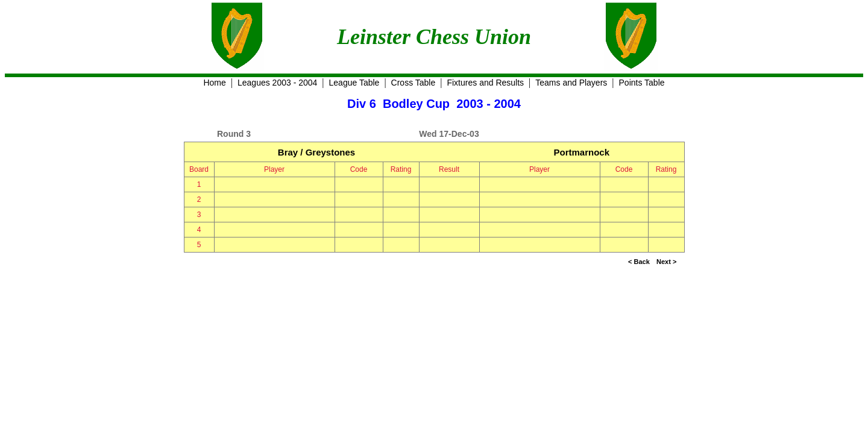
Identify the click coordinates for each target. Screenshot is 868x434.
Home (214, 83)
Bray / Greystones (316, 152)
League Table (354, 83)
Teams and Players (571, 83)
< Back (639, 262)
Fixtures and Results (485, 83)
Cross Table (414, 83)
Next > (666, 262)
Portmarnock (581, 152)
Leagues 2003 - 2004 (277, 83)
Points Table (642, 83)
